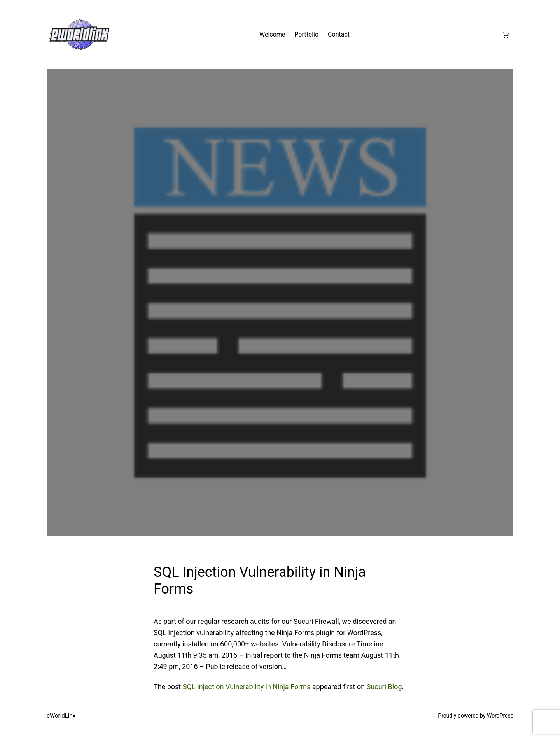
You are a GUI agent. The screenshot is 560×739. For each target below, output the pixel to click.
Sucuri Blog (384, 687)
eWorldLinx (61, 716)
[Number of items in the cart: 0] (506, 35)
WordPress (500, 716)
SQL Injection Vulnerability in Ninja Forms (247, 687)
